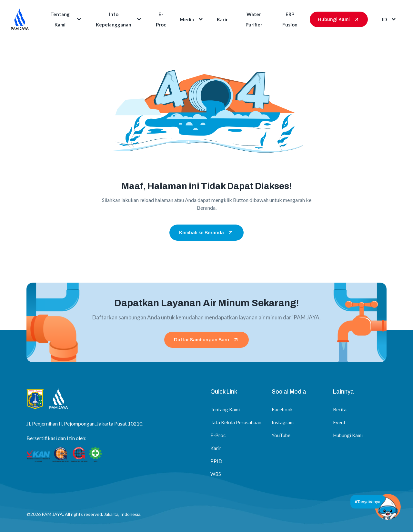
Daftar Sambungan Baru (206, 340)
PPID (216, 461)
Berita (340, 409)
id (389, 19)
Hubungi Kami (339, 19)
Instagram (283, 422)
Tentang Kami (66, 19)
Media (192, 19)
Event (339, 422)
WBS (216, 474)
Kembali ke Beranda (206, 233)
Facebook (282, 409)
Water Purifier (254, 19)
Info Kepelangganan (119, 19)
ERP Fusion (290, 19)
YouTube (281, 435)
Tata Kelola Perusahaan (236, 422)
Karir (222, 19)
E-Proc (161, 19)
